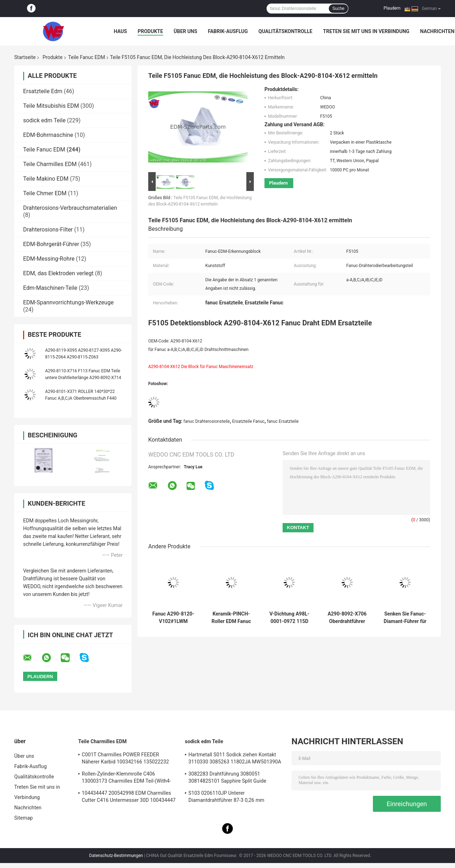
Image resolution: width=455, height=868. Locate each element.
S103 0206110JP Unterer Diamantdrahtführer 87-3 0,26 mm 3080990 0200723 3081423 (226, 798)
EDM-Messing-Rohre (49, 259)
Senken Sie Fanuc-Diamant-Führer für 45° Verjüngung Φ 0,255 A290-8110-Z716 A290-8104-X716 (405, 618)
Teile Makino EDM (46, 179)
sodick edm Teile (44, 120)
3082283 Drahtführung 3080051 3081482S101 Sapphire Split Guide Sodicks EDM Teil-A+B (227, 778)
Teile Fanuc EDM (87, 57)
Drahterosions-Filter (48, 230)
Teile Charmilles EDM (50, 164)
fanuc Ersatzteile (283, 421)
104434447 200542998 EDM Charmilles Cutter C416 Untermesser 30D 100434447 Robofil (129, 798)
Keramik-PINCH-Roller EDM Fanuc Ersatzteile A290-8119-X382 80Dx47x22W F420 (231, 618)
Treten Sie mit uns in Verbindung (366, 31)
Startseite (25, 57)
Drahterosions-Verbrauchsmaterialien (70, 208)
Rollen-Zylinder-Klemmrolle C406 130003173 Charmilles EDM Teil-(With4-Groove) (126, 778)
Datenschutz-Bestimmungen (116, 856)
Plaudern (392, 8)
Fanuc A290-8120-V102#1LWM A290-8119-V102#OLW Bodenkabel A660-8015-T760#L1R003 (173, 618)
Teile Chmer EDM (45, 193)
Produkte (150, 31)
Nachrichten (437, 31)
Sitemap (23, 818)
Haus (120, 31)
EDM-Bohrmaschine (48, 135)
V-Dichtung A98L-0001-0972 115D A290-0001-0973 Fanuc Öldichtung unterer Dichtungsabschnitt (289, 618)
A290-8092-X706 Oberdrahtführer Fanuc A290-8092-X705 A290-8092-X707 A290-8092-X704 (347, 618)
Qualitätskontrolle (285, 31)
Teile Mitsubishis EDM (51, 106)
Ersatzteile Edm (43, 91)
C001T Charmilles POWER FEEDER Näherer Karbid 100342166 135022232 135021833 (125, 759)
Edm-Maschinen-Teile (50, 288)
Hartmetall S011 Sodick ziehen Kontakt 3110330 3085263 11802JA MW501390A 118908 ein (235, 759)
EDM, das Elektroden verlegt (58, 273)
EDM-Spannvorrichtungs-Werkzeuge (68, 302)
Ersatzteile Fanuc (248, 421)
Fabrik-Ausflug (228, 31)
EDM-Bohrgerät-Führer (51, 244)
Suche (338, 9)
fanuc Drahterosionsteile (207, 421)
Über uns (186, 31)
